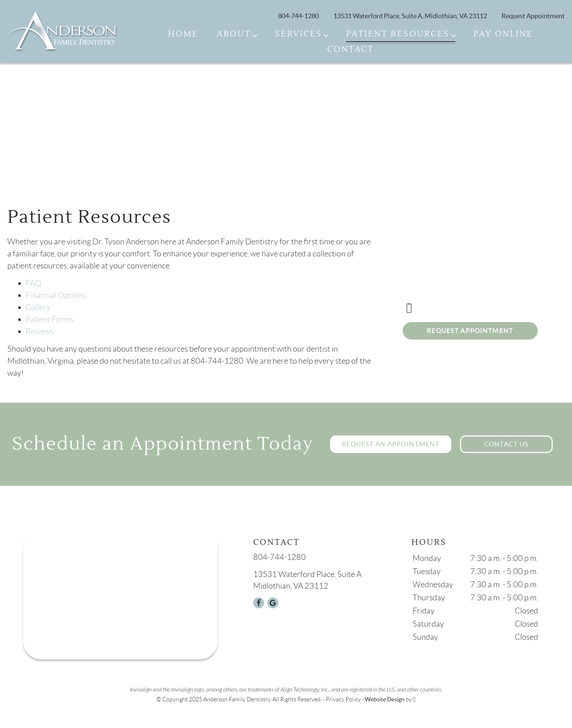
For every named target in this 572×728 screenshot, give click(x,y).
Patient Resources (398, 34)
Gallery (38, 307)
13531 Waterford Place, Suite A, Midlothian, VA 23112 (410, 16)
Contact (351, 49)
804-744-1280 (298, 16)
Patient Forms (49, 319)
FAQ (34, 283)
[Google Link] (273, 603)
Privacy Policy (343, 699)
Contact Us (507, 444)
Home (183, 34)
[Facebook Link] (259, 603)
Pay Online (503, 34)
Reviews (40, 331)
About (234, 34)
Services (299, 34)
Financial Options (55, 295)
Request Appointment (470, 331)
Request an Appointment (391, 444)
